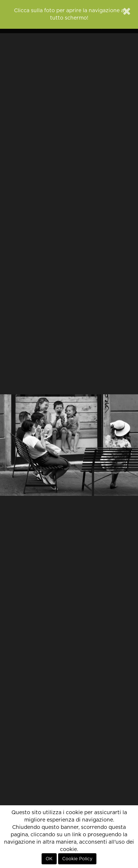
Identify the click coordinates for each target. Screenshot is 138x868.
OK (49, 859)
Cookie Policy (77, 859)
